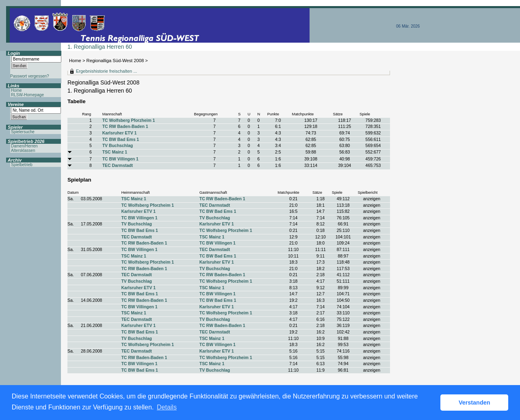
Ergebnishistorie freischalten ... (106, 71)
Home (75, 61)
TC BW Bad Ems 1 (121, 140)
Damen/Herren (24, 146)
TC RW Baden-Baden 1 (125, 127)
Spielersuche (23, 132)
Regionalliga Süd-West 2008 (115, 61)
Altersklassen (23, 150)
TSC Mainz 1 (115, 152)
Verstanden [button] (474, 403)
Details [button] (167, 407)
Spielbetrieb (22, 165)
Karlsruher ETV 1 (120, 133)
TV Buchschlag (118, 146)
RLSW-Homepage (27, 95)
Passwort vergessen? (30, 76)
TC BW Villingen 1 (120, 159)
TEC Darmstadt (118, 166)
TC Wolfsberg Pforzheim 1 (129, 120)
